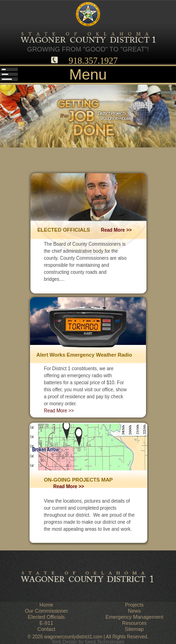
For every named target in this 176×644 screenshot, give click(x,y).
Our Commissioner (46, 611)
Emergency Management (134, 617)
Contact (46, 629)
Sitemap (134, 629)
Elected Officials (46, 617)
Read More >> (116, 230)
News (134, 611)
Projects (134, 605)
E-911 (46, 623)
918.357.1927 (93, 61)
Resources (134, 623)
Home (46, 605)
